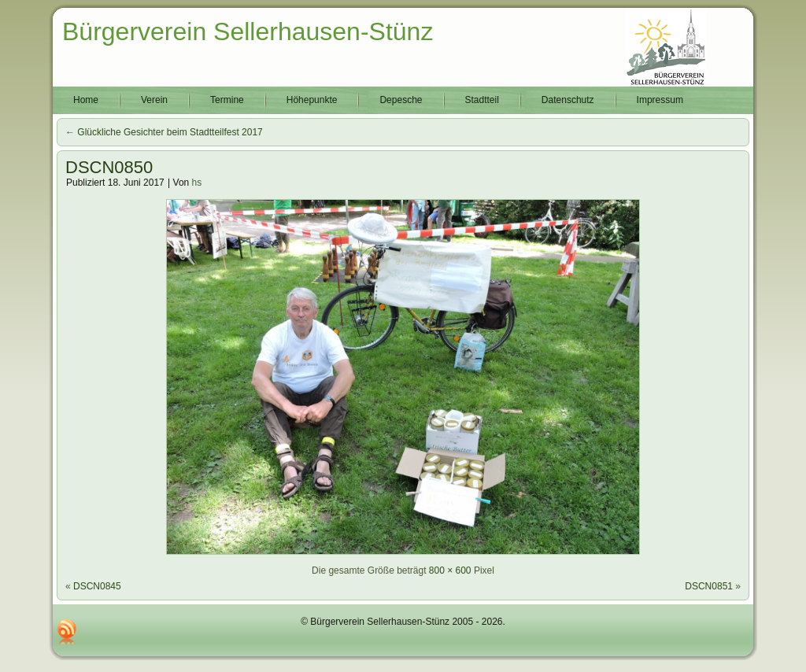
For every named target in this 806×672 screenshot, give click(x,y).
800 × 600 (450, 570)
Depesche (401, 100)
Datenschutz (568, 100)
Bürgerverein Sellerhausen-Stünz (248, 31)
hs (197, 183)
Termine (227, 100)
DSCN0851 (709, 586)
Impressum (660, 100)
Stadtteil (482, 100)
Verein (154, 100)
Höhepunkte (312, 100)
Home (86, 100)
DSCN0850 (109, 167)
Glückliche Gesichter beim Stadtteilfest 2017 (164, 132)
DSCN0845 (97, 586)
